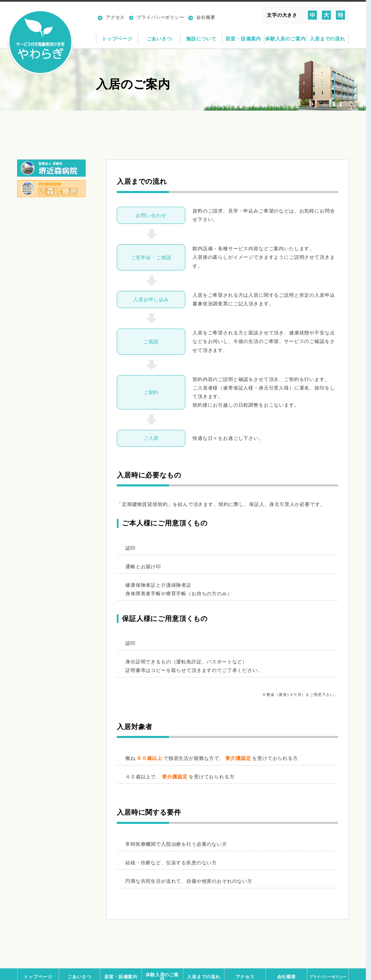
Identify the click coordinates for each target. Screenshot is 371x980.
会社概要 (206, 17)
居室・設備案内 (243, 39)
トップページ (117, 39)
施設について (201, 39)
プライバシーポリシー (160, 17)
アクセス (115, 17)
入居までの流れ (327, 39)
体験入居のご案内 (286, 39)
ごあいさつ (159, 39)
